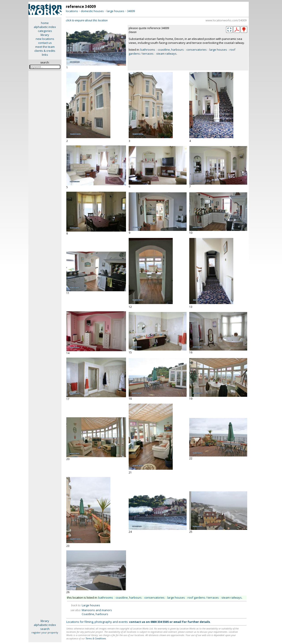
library (45, 35)
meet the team (45, 47)
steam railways (166, 54)
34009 (131, 11)
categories (45, 31)
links (45, 55)
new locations (45, 39)
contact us (45, 43)
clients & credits (45, 51)
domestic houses (92, 11)
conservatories (197, 50)
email (177, 622)
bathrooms (148, 50)
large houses (115, 11)
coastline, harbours (171, 50)
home (45, 23)
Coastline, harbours (95, 614)
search (45, 629)
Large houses (91, 605)
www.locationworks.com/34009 (226, 20)
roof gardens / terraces (203, 598)
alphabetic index (45, 27)
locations (72, 11)
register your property (45, 632)
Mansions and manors (97, 610)
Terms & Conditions (96, 638)
